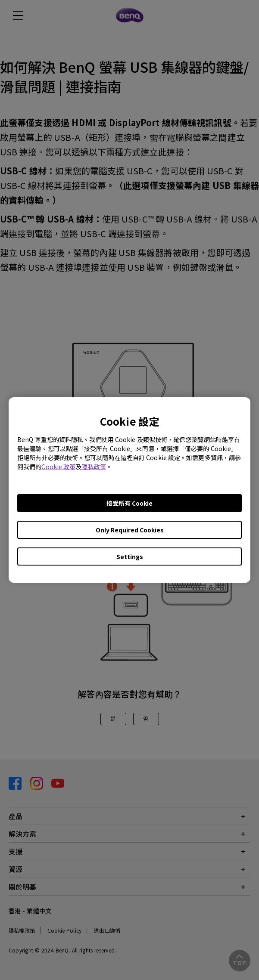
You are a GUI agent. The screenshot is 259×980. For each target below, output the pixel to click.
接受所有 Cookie (129, 503)
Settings (130, 556)
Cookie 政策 (58, 467)
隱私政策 (94, 467)
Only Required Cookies (130, 530)
